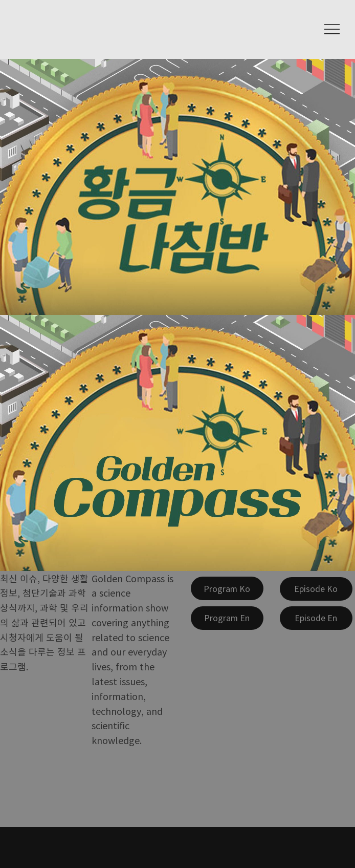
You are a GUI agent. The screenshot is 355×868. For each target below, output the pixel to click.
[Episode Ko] (316, 589)
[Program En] (227, 618)
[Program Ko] (227, 588)
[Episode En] (316, 618)
